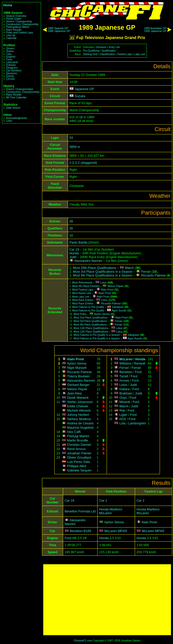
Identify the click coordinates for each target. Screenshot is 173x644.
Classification (107, 54)
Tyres (9, 59)
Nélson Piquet (115, 286)
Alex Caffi (74, 432)
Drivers (10, 48)
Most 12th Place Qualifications (91, 332)
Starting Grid (90, 54)
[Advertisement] (107, 600)
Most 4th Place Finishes (86, 286)
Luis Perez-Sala (78, 462)
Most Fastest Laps (83, 290)
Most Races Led (81, 293)
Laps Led (140, 54)
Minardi (125, 402)
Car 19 (74, 249)
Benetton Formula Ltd (80, 511)
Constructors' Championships (23, 92)
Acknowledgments (16, 118)
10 (71, 235)
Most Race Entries (83, 300)
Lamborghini (137, 423)
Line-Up (11, 35)
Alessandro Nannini (88, 261)
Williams (125, 363)
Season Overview (16, 16)
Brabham (126, 393)
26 (71, 228)
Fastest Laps (125, 54)
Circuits (10, 79)
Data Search (13, 108)
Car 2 (140, 500)
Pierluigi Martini (78, 436)
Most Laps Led (81, 297)
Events (10, 76)
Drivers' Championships (20, 89)
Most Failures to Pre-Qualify (88, 307)
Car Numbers (14, 71)
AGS (123, 419)
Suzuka (80, 96)
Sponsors (11, 73)
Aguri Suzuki (119, 311)
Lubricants (12, 62)
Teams (10, 51)
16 (81, 117)
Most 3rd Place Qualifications (90, 321)
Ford (138, 372)
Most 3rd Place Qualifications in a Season (103, 272)
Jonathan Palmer (79, 453)
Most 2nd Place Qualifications (91, 318)
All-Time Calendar (16, 97)
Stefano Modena (79, 419)
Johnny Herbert (78, 415)
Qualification (109, 51)
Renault (140, 363)
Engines (11, 57)
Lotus (103, 283)
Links (9, 121)
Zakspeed (118, 307)
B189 (87, 531)
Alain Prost (107, 290)
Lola (122, 423)
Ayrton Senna (102, 314)
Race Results (14, 30)
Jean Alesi (74, 393)
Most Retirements (82, 283)
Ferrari (146, 272)
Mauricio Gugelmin (81, 428)
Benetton (126, 372)
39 (71, 221)
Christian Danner (79, 445)
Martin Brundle (78, 440)
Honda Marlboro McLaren (111, 511)
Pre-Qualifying (91, 51)
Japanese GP (84, 89)
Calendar (11, 38)
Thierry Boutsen (78, 376)
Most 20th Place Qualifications (95, 268)
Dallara (125, 389)
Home (8, 5)
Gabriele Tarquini (79, 470)
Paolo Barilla (78, 242)
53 (71, 138)
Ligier (123, 415)
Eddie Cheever (78, 406)
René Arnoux (76, 449)
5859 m (75, 147)
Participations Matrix (18, 27)
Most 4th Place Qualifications (90, 325)
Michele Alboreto (79, 410)
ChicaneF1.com (83, 641)
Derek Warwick (78, 398)
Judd (73, 257)
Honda (74, 253)
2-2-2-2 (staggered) (83, 163)
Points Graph (14, 19)
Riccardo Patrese (153, 275)
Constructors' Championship (22, 24)
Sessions (101, 47)
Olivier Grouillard (79, 457)
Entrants (11, 65)
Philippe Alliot (77, 466)
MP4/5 (122, 531)
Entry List (114, 47)
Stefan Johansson (80, 402)
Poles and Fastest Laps (19, 33)
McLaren (126, 359)
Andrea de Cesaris (80, 423)
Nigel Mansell (77, 368)
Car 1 (103, 500)
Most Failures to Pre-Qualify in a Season (97, 335)
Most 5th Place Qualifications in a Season (103, 275)
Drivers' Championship (19, 22)
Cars (9, 54)
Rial (122, 410)
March (129, 268)
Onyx (123, 398)
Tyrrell (124, 376)
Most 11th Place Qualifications (91, 328)
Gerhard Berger (78, 385)
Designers (12, 68)
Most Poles (80, 314)
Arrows (124, 380)
